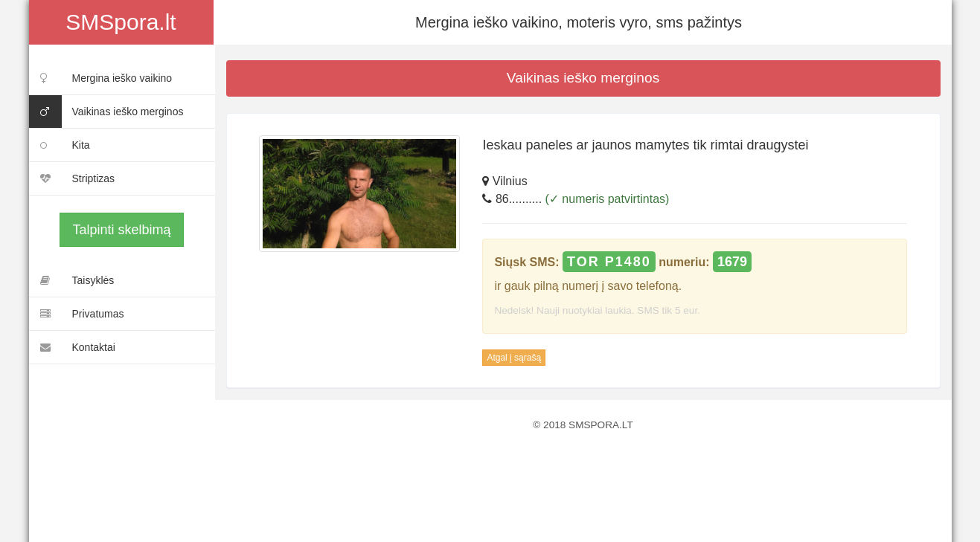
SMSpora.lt (121, 22)
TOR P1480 (609, 262)
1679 (732, 262)
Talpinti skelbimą (121, 230)
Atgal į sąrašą (514, 358)
